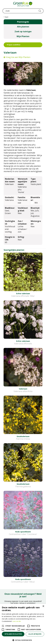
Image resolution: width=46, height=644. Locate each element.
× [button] (43, 606)
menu (4, 4)
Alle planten (23, 27)
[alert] (23, 624)
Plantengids (23, 22)
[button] (23, 640)
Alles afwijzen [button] (35, 634)
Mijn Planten (23, 36)
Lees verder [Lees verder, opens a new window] (17, 621)
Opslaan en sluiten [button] (13, 634)
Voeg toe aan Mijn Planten (18, 57)
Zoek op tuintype (23, 31)
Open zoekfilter (14, 45)
